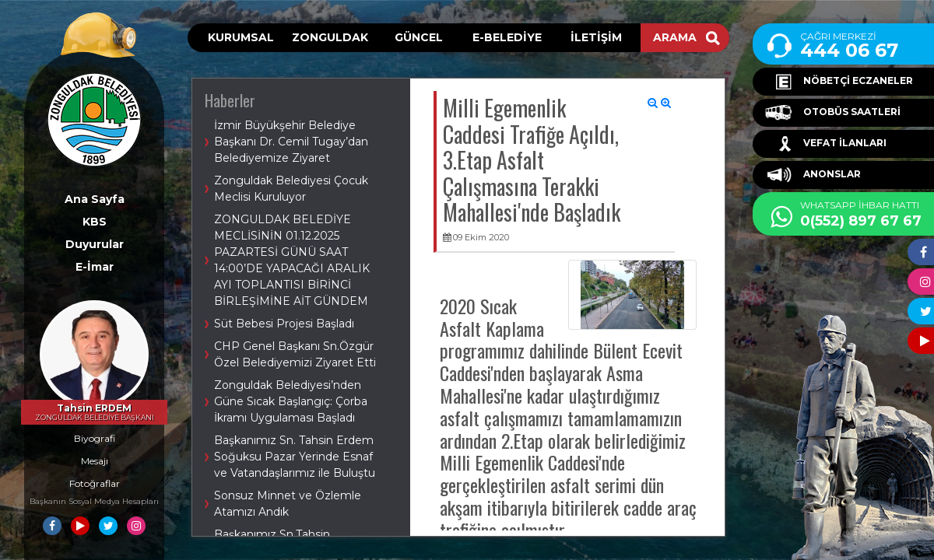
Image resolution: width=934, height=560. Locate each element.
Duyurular (95, 244)
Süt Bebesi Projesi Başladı (284, 324)
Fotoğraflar (95, 483)
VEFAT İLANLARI (826, 144)
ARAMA (686, 37)
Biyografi (95, 438)
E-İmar (95, 267)
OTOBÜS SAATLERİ (833, 113)
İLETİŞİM (596, 37)
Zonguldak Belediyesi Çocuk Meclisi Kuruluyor (291, 189)
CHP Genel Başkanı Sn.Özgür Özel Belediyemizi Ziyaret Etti (295, 354)
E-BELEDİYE (507, 37)
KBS (95, 222)
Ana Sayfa (95, 199)
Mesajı (95, 461)
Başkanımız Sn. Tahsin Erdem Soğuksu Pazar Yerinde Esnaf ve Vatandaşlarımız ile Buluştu (295, 457)
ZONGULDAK (330, 37)
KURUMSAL (241, 37)
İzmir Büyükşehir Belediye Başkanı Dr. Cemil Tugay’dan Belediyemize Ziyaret (291, 142)
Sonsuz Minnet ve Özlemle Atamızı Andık (288, 504)
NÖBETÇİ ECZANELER (839, 82)
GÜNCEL (419, 37)
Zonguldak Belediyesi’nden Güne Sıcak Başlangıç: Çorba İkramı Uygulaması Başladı (291, 401)
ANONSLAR (813, 175)
